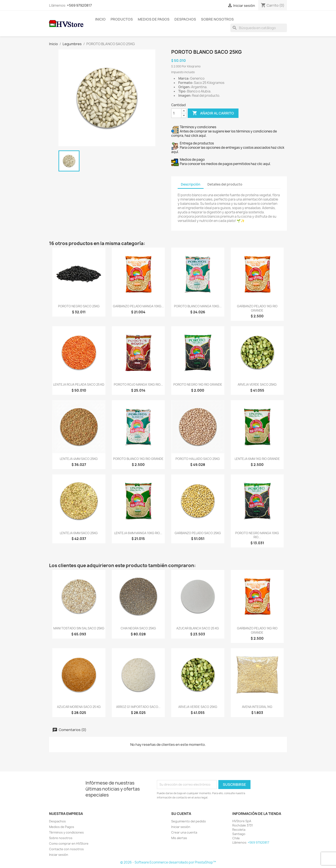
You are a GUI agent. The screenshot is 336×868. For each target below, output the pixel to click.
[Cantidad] (176, 113)
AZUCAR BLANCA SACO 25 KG (198, 628)
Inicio (100, 19)
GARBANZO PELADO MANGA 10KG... (138, 306)
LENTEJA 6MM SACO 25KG (79, 533)
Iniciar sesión (59, 855)
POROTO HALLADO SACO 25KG (198, 459)
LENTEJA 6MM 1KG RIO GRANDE (257, 459)
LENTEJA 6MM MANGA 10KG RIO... (138, 533)
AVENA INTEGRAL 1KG (257, 707)
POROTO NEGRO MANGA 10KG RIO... (257, 535)
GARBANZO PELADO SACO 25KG (198, 533)
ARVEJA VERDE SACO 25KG (257, 384)
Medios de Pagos (154, 19)
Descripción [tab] (191, 184)
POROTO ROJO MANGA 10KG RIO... (138, 384)
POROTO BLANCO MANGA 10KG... (198, 306)
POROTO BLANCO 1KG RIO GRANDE (138, 459)
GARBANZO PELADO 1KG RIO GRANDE (257, 308)
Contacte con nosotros (66, 849)
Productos (122, 19)
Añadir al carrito (213, 113)
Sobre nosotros (217, 19)
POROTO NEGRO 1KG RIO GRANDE (198, 384)
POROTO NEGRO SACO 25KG (79, 306)
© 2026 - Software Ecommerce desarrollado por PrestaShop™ (168, 862)
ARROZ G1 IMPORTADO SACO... (138, 707)
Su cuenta (181, 814)
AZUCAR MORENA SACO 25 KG (79, 707)
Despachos (185, 19)
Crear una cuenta (184, 832)
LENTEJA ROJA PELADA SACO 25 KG (79, 384)
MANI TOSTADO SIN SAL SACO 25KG (79, 628)
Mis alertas (179, 838)
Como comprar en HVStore (69, 843)
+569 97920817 (79, 5)
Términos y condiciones (66, 832)
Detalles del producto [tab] (225, 184)
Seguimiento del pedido (189, 821)
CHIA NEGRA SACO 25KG (138, 628)
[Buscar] (259, 28)
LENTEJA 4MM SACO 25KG (79, 459)
